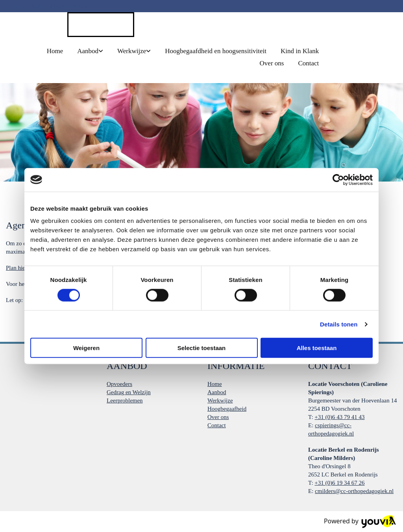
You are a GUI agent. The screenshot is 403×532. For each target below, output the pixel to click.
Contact (308, 63)
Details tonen (339, 324)
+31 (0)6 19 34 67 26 (339, 483)
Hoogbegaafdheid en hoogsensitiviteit (216, 51)
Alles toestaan (317, 348)
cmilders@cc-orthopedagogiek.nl (354, 491)
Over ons (272, 63)
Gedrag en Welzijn (129, 392)
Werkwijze (132, 51)
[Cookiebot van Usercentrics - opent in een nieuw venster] (338, 180)
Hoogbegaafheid (227, 409)
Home (55, 51)
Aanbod (88, 51)
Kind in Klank (300, 51)
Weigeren (86, 348)
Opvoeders (119, 384)
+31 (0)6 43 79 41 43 (339, 417)
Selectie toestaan (202, 348)
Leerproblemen (125, 400)
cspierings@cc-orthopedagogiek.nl (52, 6)
